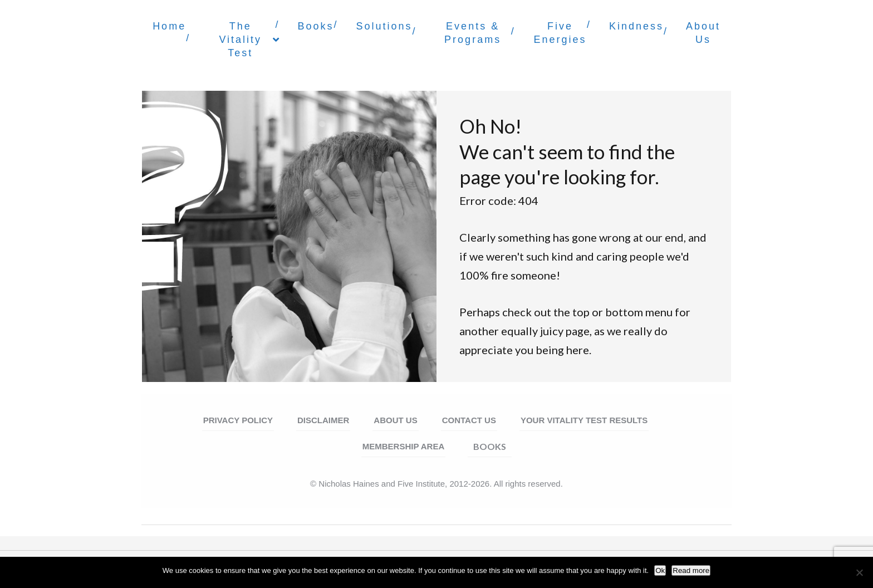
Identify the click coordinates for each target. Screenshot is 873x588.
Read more (691, 570)
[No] (859, 572)
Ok (660, 570)
